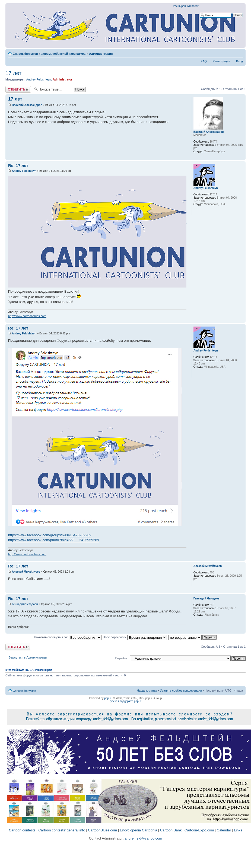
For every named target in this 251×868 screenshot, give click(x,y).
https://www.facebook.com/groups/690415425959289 (50, 535)
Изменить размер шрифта (239, 53)
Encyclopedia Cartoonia (139, 830)
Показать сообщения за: (68, 637)
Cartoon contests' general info (62, 830)
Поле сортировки (135, 637)
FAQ (204, 61)
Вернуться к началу (241, 157)
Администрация (101, 54)
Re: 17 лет (18, 165)
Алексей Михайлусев (26, 572)
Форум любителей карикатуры (63, 54)
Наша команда (147, 690)
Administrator (62, 79)
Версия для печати (231, 53)
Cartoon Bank (171, 830)
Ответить (18, 89)
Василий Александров (27, 105)
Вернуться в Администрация (28, 657)
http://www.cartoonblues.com (27, 316)
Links (238, 830)
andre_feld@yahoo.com (143, 838)
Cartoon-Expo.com (199, 830)
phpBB (108, 698)
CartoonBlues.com (102, 830)
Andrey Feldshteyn (39, 79)
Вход (239, 61)
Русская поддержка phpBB (125, 701)
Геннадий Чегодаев (25, 604)
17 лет (13, 73)
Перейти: (122, 658)
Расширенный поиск (186, 6)
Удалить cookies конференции (181, 690)
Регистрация (221, 61)
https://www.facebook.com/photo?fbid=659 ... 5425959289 (54, 540)
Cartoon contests (22, 830)
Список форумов (25, 54)
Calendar (224, 830)
